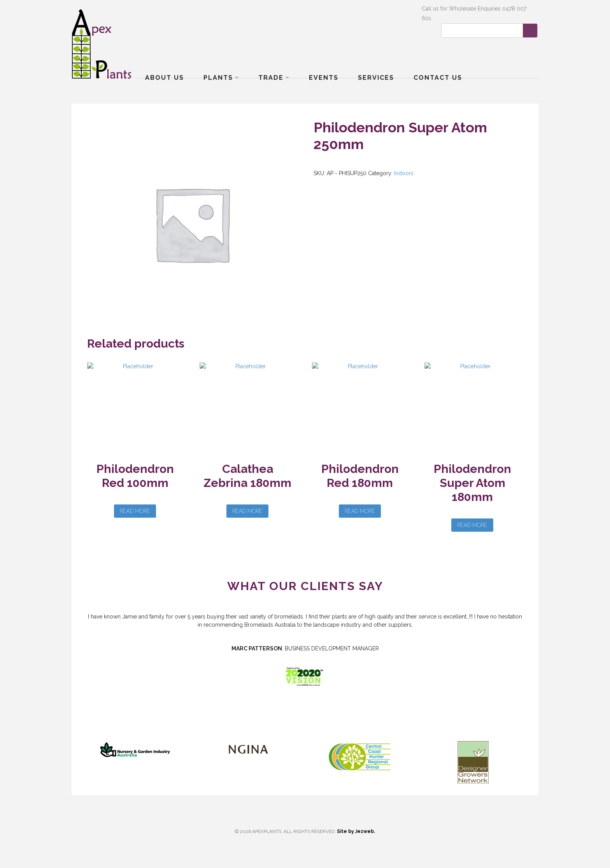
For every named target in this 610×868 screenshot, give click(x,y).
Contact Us (438, 78)
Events (324, 78)
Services (376, 78)
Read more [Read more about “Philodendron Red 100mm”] (135, 511)
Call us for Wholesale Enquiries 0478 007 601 (474, 13)
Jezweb (365, 831)
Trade (271, 78)
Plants (218, 78)
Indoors (404, 173)
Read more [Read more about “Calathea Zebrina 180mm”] (247, 511)
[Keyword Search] (482, 31)
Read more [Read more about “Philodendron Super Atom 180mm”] (472, 525)
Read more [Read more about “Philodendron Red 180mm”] (360, 511)
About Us (165, 78)
